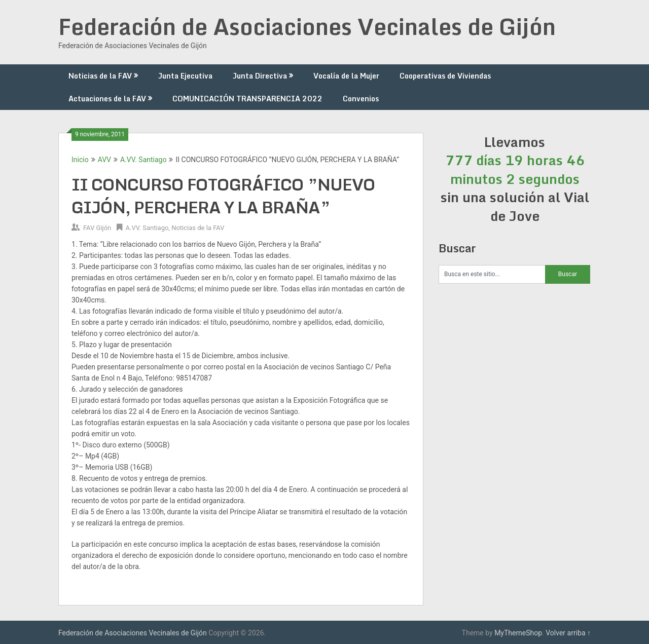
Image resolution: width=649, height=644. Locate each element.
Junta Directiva (260, 76)
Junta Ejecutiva (185, 76)
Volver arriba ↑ (568, 633)
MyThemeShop (518, 633)
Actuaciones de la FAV (107, 99)
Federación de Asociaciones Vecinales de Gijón (307, 26)
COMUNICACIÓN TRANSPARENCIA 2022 (247, 99)
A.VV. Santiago (143, 160)
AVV (104, 160)
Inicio (80, 160)
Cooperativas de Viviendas (445, 76)
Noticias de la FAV (100, 76)
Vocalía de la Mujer (346, 76)
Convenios (361, 99)
